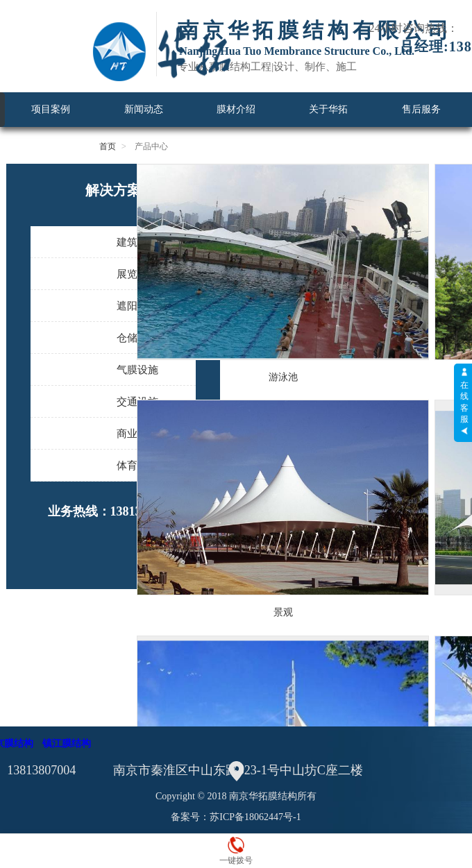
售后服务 (421, 109)
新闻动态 (144, 109)
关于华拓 (328, 109)
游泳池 (283, 377)
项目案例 (51, 109)
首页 (108, 146)
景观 (283, 612)
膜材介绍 (236, 109)
